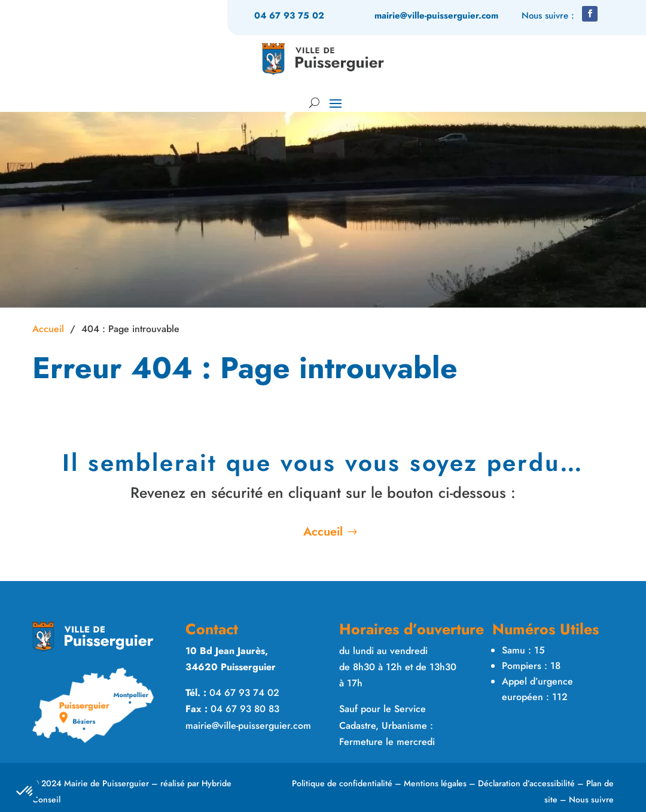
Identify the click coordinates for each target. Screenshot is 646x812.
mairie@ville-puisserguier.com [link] (436, 16)
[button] (590, 14)
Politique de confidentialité (342, 783)
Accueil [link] (48, 329)
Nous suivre (591, 799)
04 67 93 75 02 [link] (289, 16)
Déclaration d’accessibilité (526, 783)
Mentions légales (435, 783)
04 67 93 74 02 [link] (244, 693)
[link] (323, 59)
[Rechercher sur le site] (313, 102)
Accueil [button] (323, 532)
